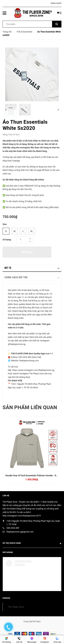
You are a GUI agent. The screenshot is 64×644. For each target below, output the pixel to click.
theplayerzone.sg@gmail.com (20, 532)
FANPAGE (6, 598)
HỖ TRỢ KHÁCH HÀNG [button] (32, 544)
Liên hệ (6, 496)
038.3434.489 (13, 528)
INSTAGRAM (8, 552)
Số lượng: (7, 240)
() (59, 13)
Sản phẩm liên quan (30, 407)
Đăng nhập (56, 3)
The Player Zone (16, 607)
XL (32, 231)
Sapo (38, 621)
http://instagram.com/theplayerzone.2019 (22, 516)
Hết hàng (27, 252)
